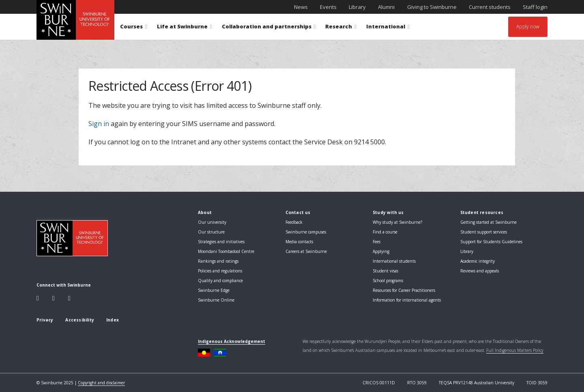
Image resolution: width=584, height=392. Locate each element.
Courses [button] (134, 28)
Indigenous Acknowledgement (232, 341)
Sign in (99, 124)
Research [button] (341, 28)
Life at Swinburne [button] (185, 28)
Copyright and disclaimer (101, 383)
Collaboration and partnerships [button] (269, 28)
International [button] (388, 28)
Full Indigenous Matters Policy (515, 350)
